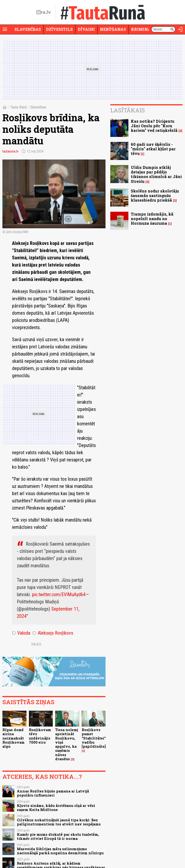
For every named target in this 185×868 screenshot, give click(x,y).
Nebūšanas (113, 29)
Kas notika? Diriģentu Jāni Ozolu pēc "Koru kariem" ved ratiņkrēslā (154, 126)
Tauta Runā (18, 107)
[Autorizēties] (180, 29)
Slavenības (28, 29)
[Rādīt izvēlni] (5, 29)
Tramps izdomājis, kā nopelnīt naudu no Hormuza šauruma (152, 219)
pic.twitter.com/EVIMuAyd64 (59, 594)
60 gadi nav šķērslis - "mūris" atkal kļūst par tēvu (153, 149)
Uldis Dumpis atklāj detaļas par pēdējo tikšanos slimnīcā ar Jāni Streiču (156, 174)
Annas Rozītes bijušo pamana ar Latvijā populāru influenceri (53, 793)
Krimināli (143, 29)
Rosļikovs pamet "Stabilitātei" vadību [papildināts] (94, 738)
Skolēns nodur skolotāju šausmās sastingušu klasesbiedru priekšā (155, 195)
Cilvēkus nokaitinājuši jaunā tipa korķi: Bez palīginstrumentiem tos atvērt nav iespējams (59, 822)
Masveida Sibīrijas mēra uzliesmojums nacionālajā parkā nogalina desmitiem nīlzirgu (60, 851)
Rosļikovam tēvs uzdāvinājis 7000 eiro (40, 736)
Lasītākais (128, 110)
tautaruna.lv (10, 151)
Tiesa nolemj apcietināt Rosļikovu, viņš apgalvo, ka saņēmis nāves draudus (67, 744)
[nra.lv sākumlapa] (44, 12)
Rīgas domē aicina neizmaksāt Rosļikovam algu (13, 738)
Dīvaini (86, 29)
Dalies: (37, 644)
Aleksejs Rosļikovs (53, 633)
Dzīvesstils (59, 29)
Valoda (21, 633)
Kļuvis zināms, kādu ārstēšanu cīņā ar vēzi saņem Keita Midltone (56, 808)
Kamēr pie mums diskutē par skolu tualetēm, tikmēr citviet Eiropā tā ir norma (58, 836)
